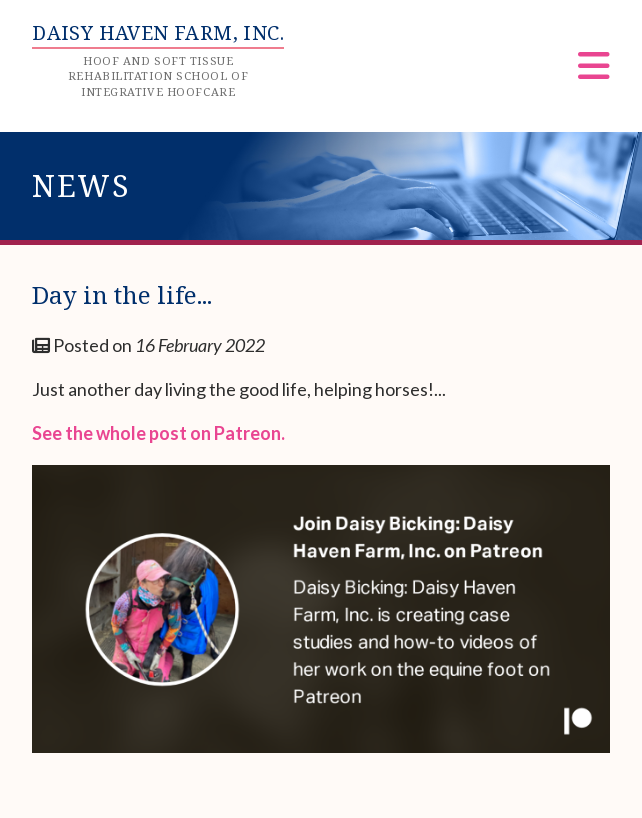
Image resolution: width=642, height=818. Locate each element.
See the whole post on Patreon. (158, 433)
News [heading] (81, 185)
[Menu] (594, 72)
